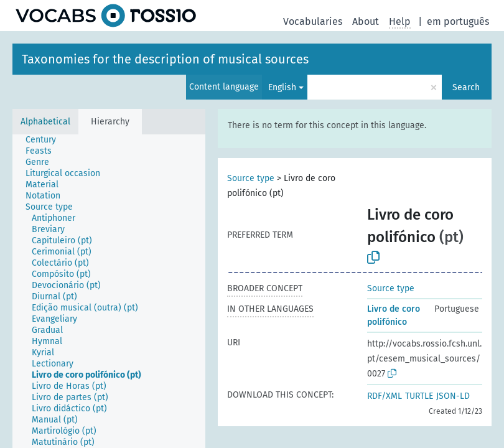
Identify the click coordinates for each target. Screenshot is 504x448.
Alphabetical (45, 122)
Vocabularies (313, 21)
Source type (251, 178)
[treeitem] (46, 140)
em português (458, 21)
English (282, 87)
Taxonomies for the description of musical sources (165, 59)
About (366, 21)
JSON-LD (453, 396)
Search (466, 87)
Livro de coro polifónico (394, 315)
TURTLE (419, 396)
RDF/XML (385, 396)
